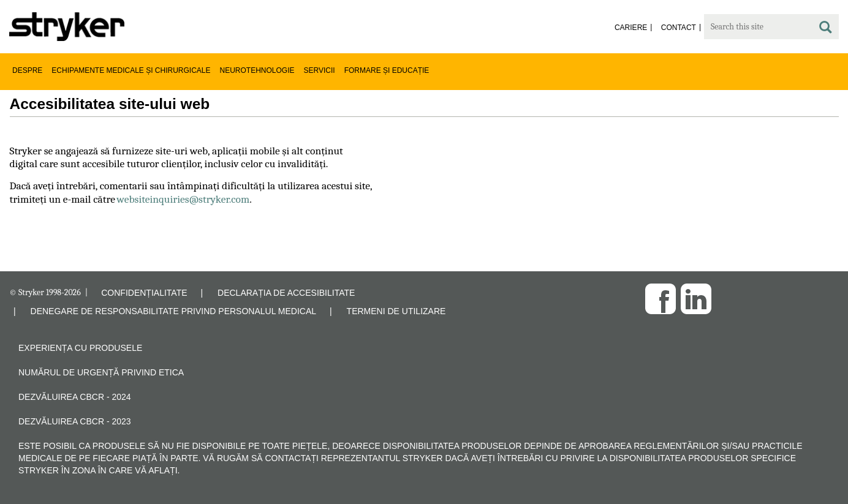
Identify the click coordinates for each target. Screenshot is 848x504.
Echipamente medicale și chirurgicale (131, 70)
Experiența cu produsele (80, 348)
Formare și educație (387, 70)
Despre (27, 70)
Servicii (320, 70)
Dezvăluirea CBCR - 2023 (75, 421)
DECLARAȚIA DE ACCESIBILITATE (286, 293)
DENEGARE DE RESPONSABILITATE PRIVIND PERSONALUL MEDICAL (174, 311)
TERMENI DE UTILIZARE (396, 311)
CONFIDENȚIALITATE (144, 293)
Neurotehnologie (257, 70)
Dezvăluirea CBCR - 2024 (75, 397)
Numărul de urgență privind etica (101, 372)
